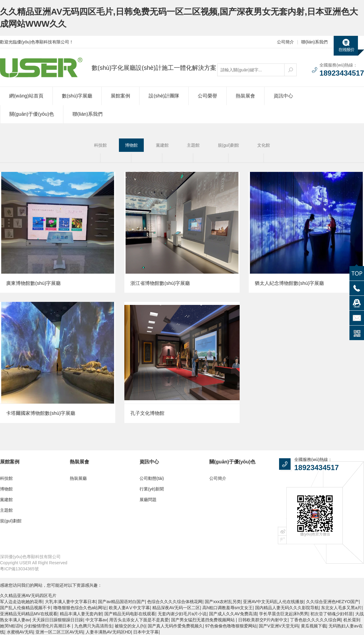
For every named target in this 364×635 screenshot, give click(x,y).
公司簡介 (285, 42)
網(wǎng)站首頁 (26, 96)
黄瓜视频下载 (314, 626)
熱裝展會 (245, 96)
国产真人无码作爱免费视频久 (175, 626)
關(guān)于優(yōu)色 (32, 114)
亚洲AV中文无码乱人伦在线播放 (273, 602)
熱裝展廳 (78, 478)
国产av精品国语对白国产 (121, 602)
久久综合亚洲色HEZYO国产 (332, 602)
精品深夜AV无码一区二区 (176, 608)
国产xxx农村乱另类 (223, 602)
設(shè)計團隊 (164, 96)
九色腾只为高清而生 (93, 626)
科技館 (100, 145)
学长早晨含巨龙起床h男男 (284, 614)
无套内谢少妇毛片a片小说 (182, 614)
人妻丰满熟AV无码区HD (108, 632)
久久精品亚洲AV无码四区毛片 (28, 596)
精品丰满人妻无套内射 (81, 614)
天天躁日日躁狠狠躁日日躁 (58, 620)
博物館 (131, 145)
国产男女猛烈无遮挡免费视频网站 (204, 620)
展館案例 (120, 96)
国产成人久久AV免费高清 (233, 614)
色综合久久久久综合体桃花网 (175, 602)
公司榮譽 (207, 96)
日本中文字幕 (146, 632)
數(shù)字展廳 (77, 96)
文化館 (264, 145)
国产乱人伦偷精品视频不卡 (25, 608)
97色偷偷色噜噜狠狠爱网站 (231, 626)
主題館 (193, 145)
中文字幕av (96, 620)
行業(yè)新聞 (152, 489)
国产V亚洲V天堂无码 (279, 626)
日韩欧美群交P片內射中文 (263, 620)
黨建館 (162, 145)
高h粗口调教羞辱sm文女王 (227, 608)
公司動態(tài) (152, 478)
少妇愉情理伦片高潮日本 (48, 626)
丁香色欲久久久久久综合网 (315, 620)
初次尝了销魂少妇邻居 (332, 614)
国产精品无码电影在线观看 (130, 614)
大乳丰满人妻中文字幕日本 (70, 602)
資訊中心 (283, 96)
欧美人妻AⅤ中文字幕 (129, 608)
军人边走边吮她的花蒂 (21, 602)
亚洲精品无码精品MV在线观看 (29, 614)
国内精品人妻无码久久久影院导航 (287, 608)
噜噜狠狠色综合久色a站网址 (80, 608)
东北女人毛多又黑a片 (341, 608)
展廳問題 (148, 500)
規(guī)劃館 (229, 145)
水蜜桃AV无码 (20, 632)
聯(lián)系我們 (314, 42)
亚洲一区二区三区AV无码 (59, 632)
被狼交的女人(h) (130, 626)
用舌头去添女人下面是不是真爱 (139, 620)
